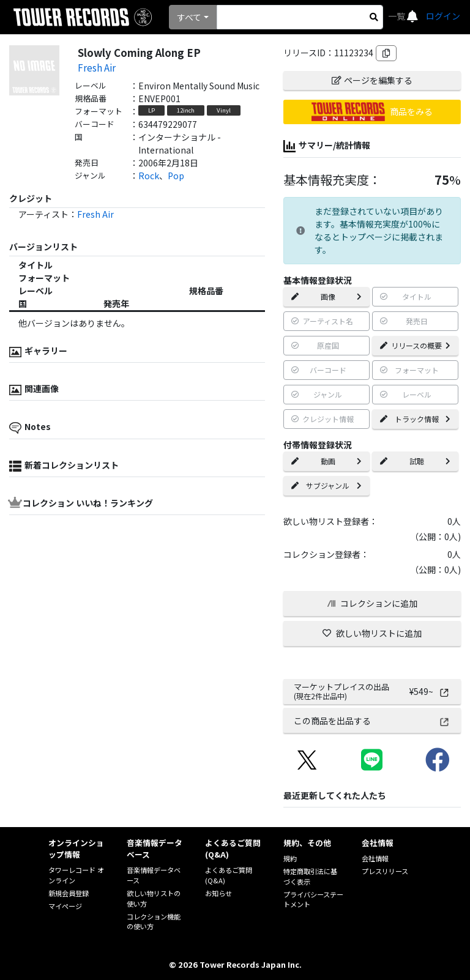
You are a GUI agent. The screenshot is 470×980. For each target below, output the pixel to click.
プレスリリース (385, 871)
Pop (176, 176)
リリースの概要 (415, 345)
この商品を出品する (372, 721)
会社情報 (375, 858)
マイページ (65, 906)
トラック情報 (415, 419)
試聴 (415, 461)
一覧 (397, 16)
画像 (326, 296)
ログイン (443, 16)
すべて (189, 17)
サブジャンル (326, 485)
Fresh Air (97, 67)
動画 (326, 461)
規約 (290, 858)
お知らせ (218, 893)
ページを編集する (372, 80)
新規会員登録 (69, 893)
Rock (149, 176)
